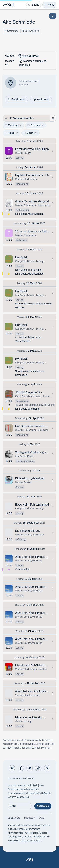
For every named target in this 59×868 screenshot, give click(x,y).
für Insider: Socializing (27, 409)
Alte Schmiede (28, 56)
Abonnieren (43, 806)
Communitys (22, 569)
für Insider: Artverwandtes (29, 214)
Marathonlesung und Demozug (33, 63)
